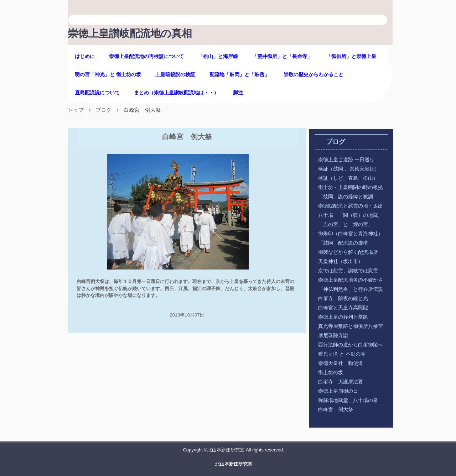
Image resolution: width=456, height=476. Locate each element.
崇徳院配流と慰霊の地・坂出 (351, 206)
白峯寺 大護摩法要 (341, 382)
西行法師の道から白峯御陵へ (351, 345)
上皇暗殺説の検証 (175, 75)
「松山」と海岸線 (218, 56)
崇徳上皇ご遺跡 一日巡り (346, 160)
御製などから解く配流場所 (348, 252)
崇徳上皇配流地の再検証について (146, 56)
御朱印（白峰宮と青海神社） (351, 234)
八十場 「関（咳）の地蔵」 (351, 215)
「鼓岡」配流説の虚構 (343, 243)
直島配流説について (97, 93)
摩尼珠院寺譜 (333, 336)
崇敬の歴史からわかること (313, 75)
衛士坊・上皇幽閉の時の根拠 (351, 187)
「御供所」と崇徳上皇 (351, 56)
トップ (76, 110)
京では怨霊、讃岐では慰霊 (348, 271)
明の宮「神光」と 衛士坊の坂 (108, 75)
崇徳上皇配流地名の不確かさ (351, 280)
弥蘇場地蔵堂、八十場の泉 (348, 400)
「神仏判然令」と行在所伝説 (351, 289)
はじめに (85, 56)
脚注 (238, 93)
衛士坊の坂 (331, 373)
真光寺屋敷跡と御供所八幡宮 (351, 326)
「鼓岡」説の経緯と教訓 (351, 197)
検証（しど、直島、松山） (348, 178)
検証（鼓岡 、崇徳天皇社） (349, 169)
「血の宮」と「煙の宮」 (346, 224)
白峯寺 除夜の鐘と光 (343, 299)
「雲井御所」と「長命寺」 (282, 56)
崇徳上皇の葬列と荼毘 (343, 317)
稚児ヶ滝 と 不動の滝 (344, 354)
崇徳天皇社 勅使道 (341, 363)
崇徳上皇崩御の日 (338, 391)
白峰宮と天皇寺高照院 (343, 308)
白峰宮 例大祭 (336, 410)
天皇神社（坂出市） (341, 261)
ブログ (103, 110)
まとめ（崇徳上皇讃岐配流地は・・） (176, 93)
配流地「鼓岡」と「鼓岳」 (239, 75)
